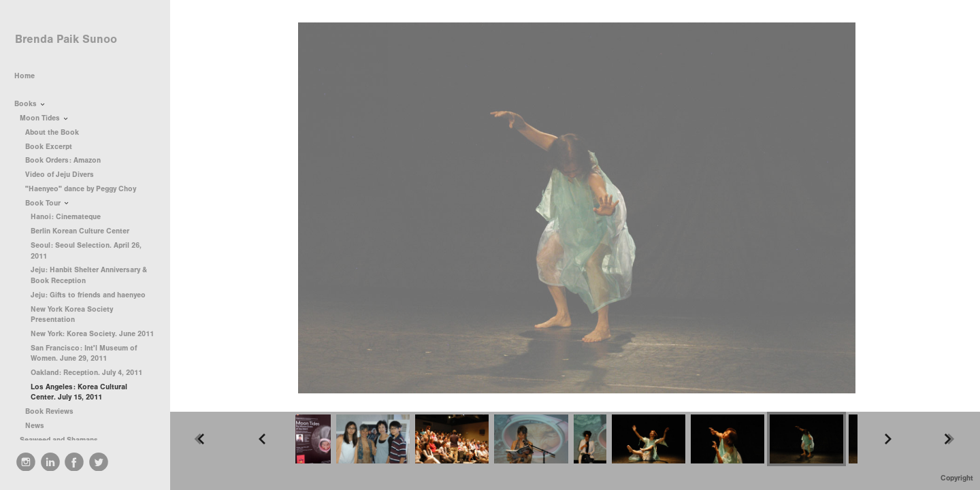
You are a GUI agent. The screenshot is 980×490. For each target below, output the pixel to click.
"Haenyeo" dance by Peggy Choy (81, 189)
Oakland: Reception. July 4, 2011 (86, 373)
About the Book (52, 132)
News (35, 426)
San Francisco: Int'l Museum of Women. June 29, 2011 (84, 354)
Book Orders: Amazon (63, 160)
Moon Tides (45, 118)
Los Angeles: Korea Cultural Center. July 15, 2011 (79, 392)
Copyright (957, 478)
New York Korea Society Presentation (72, 315)
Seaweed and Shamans (64, 440)
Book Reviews (54, 411)
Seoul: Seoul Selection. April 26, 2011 (86, 251)
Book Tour (48, 203)
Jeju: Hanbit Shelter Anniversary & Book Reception (89, 275)
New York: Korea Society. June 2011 (92, 334)
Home (24, 76)
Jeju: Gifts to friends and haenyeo (88, 295)
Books (30, 104)
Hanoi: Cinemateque (66, 217)
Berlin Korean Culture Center (80, 231)
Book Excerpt (49, 147)
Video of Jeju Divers (60, 175)
